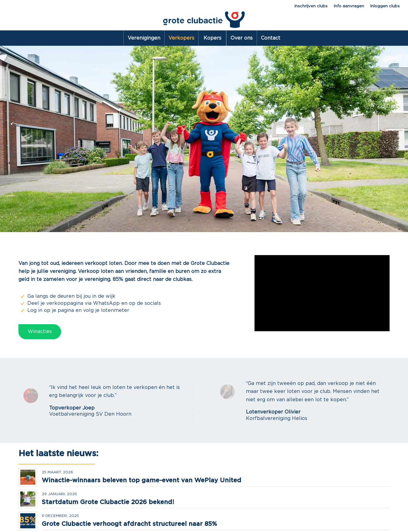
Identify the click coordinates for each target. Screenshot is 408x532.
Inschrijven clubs (311, 6)
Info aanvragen (349, 6)
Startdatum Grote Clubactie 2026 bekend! (108, 502)
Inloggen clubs (385, 6)
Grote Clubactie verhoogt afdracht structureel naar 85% (129, 524)
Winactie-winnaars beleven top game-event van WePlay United (142, 480)
